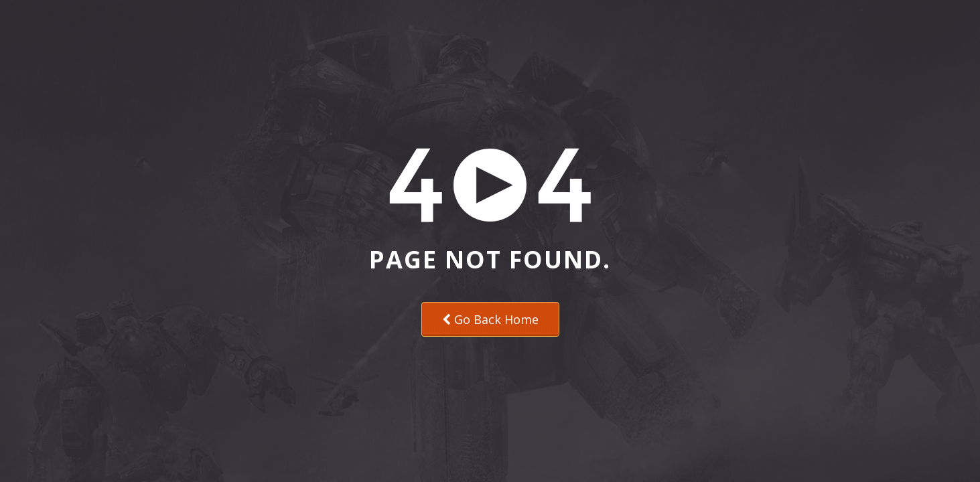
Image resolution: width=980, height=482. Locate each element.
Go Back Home (490, 319)
